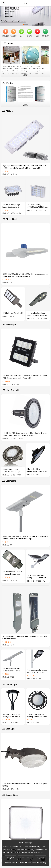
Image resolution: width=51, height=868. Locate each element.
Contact (45, 36)
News (29, 36)
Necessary (10, 863)
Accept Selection (26, 858)
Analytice (20, 863)
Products (14, 36)
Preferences (30, 863)
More (25, 75)
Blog (22, 36)
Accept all (10, 858)
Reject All (41, 858)
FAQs (37, 36)
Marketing (41, 863)
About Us (6, 36)
